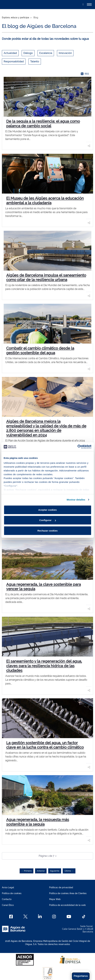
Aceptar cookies (48, 510)
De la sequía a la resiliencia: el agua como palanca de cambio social (43, 124)
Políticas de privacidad (61, 887)
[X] (25, 917)
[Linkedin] (40, 917)
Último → (69, 871)
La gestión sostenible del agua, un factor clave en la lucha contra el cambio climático (45, 745)
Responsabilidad (14, 61)
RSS (85, 74)
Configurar (48, 520)
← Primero (26, 871)
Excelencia (46, 53)
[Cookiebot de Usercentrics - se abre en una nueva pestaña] (77, 447)
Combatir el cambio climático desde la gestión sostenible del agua (40, 351)
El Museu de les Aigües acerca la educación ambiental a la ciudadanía (45, 201)
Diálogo (28, 53)
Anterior (41, 871)
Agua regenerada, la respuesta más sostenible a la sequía (38, 822)
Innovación (65, 53)
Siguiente (55, 871)
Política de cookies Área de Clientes (68, 893)
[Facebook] (11, 917)
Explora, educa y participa (16, 17)
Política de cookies (12, 893)
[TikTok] (84, 917)
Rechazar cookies (48, 530)
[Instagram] (54, 917)
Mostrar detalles (76, 500)
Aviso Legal (8, 887)
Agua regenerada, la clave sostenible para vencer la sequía (44, 587)
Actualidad (10, 53)
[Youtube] (69, 917)
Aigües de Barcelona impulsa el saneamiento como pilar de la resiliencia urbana (46, 278)
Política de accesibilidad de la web (67, 905)
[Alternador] (89, 4)
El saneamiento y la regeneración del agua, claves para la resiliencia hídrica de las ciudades (44, 666)
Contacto (7, 899)
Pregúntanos (81, 976)
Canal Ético (8, 905)
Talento (35, 61)
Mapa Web (55, 899)
